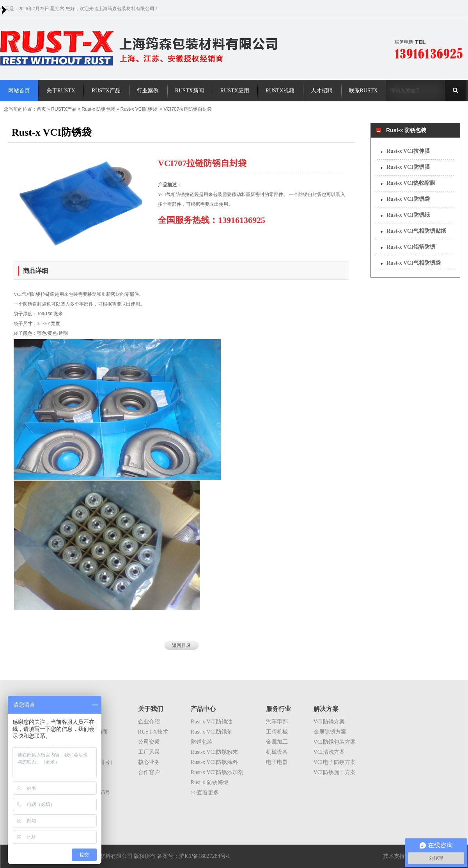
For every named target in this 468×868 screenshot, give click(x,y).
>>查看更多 (205, 793)
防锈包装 (202, 742)
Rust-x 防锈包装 (98, 109)
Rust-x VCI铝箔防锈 (411, 247)
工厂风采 (149, 752)
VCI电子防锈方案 (335, 762)
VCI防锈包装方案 (335, 742)
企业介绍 (149, 722)
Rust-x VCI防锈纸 (408, 215)
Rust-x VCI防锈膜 (408, 167)
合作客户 (149, 772)
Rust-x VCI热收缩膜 (411, 183)
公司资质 (149, 742)
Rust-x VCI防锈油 (212, 722)
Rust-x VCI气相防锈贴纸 (416, 231)
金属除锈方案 (330, 732)
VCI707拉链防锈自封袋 (188, 109)
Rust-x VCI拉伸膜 (408, 151)
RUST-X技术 (153, 732)
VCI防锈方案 (329, 722)
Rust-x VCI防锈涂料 (214, 762)
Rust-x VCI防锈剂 (212, 732)
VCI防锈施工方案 (335, 772)
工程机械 (277, 732)
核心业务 (149, 762)
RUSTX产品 (64, 109)
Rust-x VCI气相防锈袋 (414, 263)
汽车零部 (277, 722)
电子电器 (277, 762)
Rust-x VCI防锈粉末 (214, 752)
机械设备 (277, 752)
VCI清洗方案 (329, 752)
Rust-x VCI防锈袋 (139, 109)
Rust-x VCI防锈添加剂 (217, 772)
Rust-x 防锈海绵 (210, 782)
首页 (41, 109)
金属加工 (277, 742)
